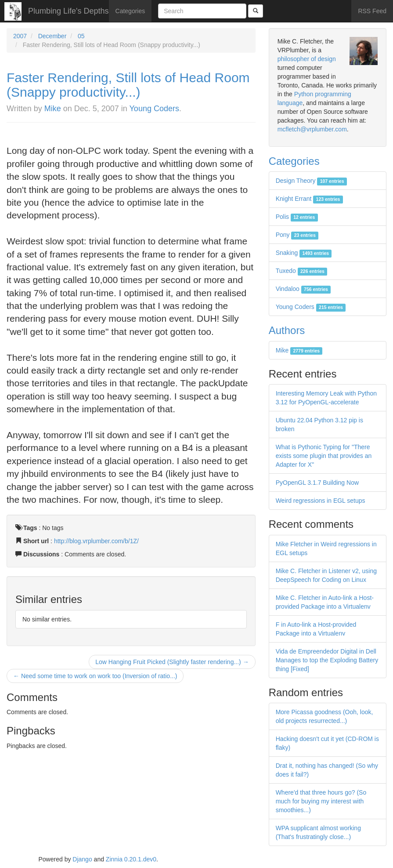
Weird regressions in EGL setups (321, 501)
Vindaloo (303, 289)
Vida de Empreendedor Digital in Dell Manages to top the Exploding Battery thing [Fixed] (327, 660)
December (52, 36)
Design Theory (311, 181)
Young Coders (154, 109)
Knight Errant (309, 199)
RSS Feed (372, 11)
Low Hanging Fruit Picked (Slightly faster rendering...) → (172, 662)
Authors (287, 330)
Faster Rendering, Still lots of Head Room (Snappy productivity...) (128, 85)
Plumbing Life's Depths (69, 11)
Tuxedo (302, 271)
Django (82, 859)
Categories (130, 11)
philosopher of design (307, 59)
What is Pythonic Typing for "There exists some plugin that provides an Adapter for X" (324, 456)
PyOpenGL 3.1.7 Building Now (317, 483)
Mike (53, 109)
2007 (20, 36)
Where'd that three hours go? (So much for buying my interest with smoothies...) (321, 801)
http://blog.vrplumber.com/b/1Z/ (96, 541)
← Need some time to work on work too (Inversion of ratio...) (95, 676)
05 (81, 36)
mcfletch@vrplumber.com (312, 129)
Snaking (304, 253)
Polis (297, 217)
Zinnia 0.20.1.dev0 (131, 859)
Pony (297, 235)
